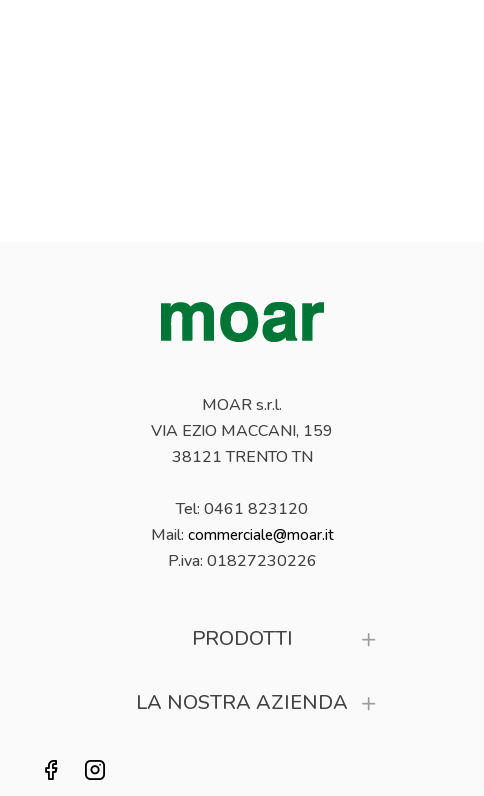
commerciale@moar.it (261, 535)
